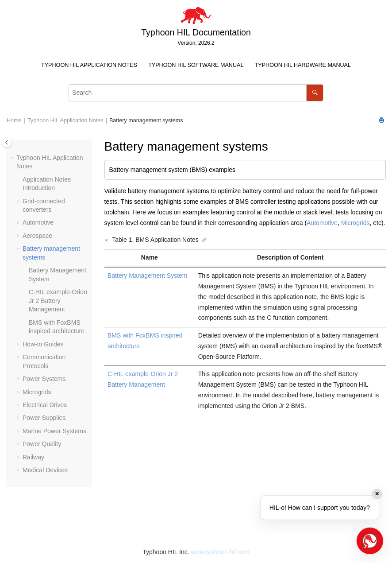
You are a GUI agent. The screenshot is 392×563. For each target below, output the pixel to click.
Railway (33, 457)
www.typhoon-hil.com (220, 552)
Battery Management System (148, 276)
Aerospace (37, 236)
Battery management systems (146, 120)
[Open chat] (370, 541)
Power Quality (42, 444)
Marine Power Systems (54, 431)
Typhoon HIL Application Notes (89, 65)
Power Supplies (44, 418)
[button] (13, 158)
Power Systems (44, 379)
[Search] (315, 93)
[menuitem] (89, 65)
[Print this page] (382, 121)
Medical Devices (45, 470)
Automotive (38, 222)
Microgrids (37, 392)
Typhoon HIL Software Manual (196, 65)
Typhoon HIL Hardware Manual (303, 65)
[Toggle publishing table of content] (7, 142)
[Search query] (196, 93)
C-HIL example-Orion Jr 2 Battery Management (58, 301)
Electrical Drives (45, 405)
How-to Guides (43, 344)
